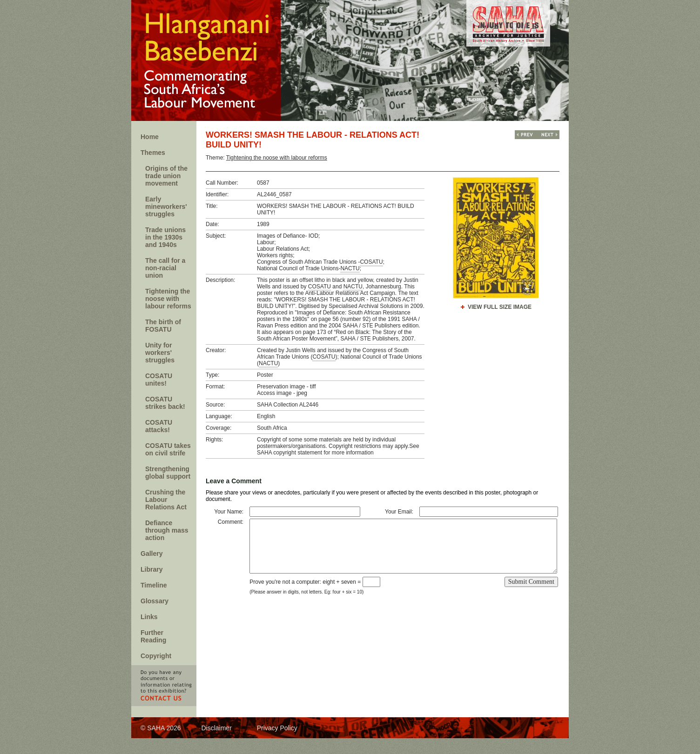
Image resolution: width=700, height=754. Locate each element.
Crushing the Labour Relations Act (166, 500)
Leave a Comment (234, 481)
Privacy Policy (277, 728)
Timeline (154, 585)
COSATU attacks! (159, 426)
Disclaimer (216, 728)
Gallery (151, 554)
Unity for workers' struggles (160, 353)
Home (150, 137)
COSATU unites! (159, 380)
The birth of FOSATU (163, 326)
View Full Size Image (500, 307)
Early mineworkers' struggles (166, 207)
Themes (153, 153)
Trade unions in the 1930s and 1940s (165, 237)
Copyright (156, 656)
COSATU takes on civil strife (168, 449)
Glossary (155, 601)
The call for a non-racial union (165, 268)
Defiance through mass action (167, 530)
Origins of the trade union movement (166, 176)
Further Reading (153, 636)
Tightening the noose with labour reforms (168, 299)
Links (149, 617)
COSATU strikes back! (165, 403)
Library (151, 569)
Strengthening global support (168, 473)
